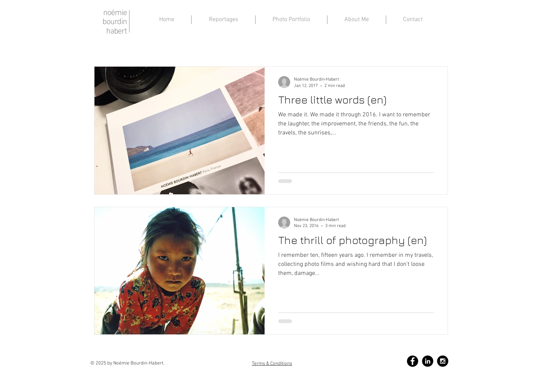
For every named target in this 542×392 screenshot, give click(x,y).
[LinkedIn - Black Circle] (428, 361)
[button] (357, 20)
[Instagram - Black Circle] (443, 361)
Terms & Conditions (272, 364)
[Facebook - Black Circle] (413, 361)
